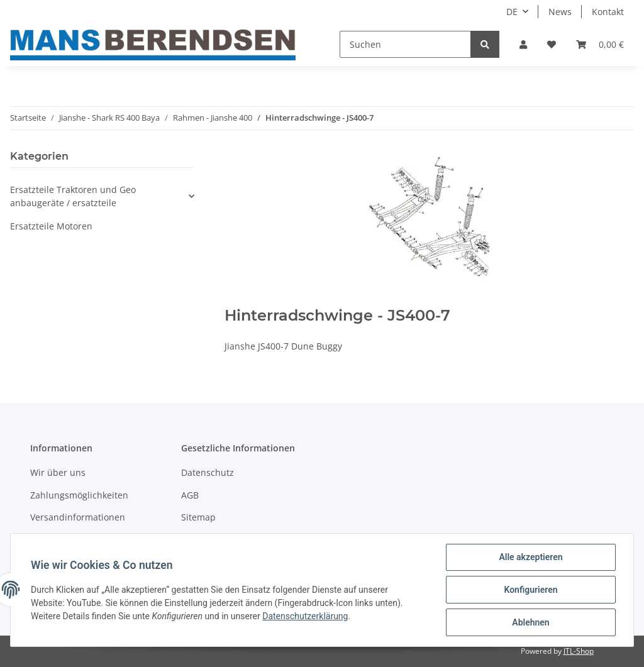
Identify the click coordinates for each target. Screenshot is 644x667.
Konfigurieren (530, 590)
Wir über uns (58, 472)
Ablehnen (530, 622)
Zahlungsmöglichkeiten (79, 495)
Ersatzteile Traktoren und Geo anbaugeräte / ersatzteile (73, 196)
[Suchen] (405, 44)
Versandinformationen (78, 517)
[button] (523, 44)
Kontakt (608, 12)
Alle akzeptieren (530, 557)
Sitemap (198, 517)
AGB (190, 495)
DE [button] (512, 12)
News (560, 12)
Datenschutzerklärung (305, 616)
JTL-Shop (579, 651)
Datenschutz (208, 472)
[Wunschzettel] (552, 44)
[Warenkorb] (600, 44)
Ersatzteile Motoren (51, 226)
